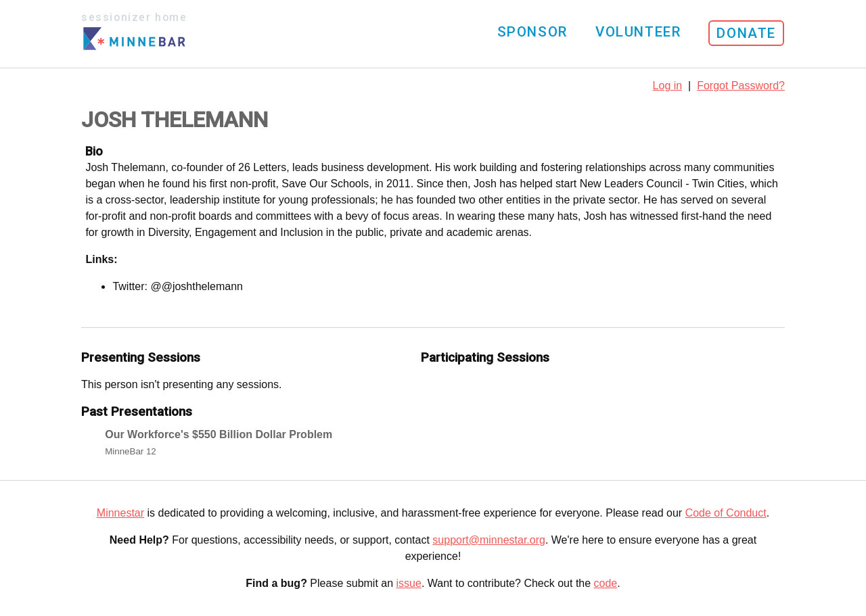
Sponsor (532, 32)
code (606, 583)
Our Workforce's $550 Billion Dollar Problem (219, 434)
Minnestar (120, 513)
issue (409, 583)
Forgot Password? (741, 86)
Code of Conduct (726, 513)
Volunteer (638, 32)
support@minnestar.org (489, 540)
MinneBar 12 (131, 451)
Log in (668, 86)
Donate (746, 33)
